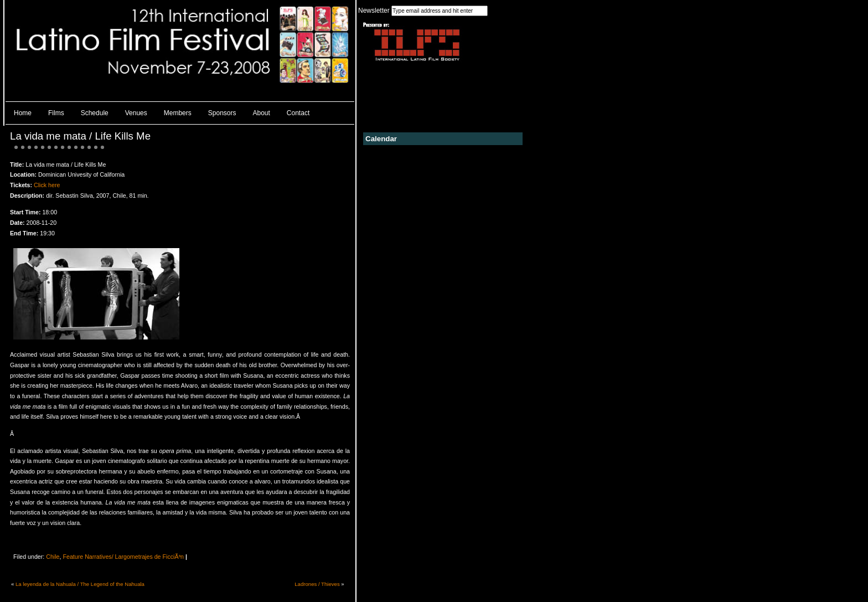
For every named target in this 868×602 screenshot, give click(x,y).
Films (56, 113)
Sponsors (222, 113)
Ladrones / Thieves (317, 584)
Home (23, 113)
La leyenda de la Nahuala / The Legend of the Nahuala (80, 584)
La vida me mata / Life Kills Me (80, 136)
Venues (136, 113)
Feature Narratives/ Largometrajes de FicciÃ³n (123, 557)
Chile (53, 557)
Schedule (95, 113)
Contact (298, 113)
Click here (47, 185)
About (262, 113)
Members (178, 113)
